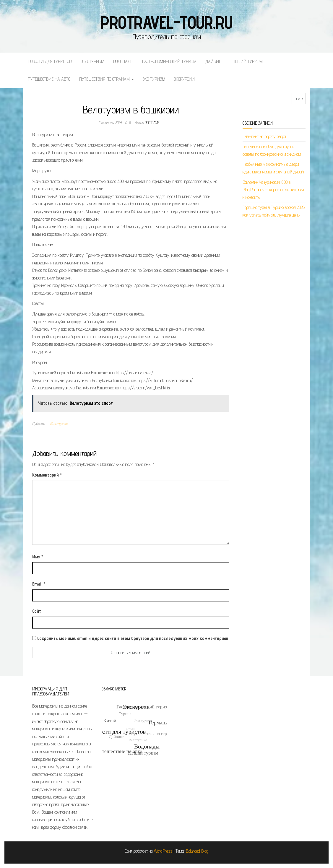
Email (39, 584)
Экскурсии (184, 79)
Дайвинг (215, 61)
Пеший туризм (248, 61)
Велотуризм (92, 61)
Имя (38, 557)
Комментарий (47, 475)
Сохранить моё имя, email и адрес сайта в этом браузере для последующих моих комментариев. (133, 638)
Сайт (37, 611)
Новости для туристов (50, 61)
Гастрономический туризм (169, 61)
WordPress (163, 851)
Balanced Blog (197, 851)
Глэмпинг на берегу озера (264, 136)
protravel (153, 123)
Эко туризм (154, 79)
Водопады (123, 61)
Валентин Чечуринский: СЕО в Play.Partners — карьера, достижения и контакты (273, 190)
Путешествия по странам (107, 79)
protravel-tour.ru (167, 22)
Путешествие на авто (49, 79)
